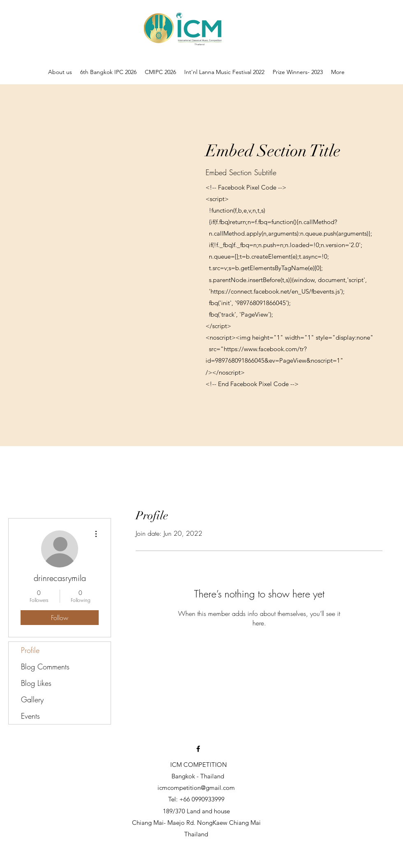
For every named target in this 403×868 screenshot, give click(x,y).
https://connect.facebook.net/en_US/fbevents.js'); (278, 291)
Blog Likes (36, 683)
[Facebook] (198, 749)
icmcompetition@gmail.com (196, 788)
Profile (30, 650)
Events (30, 716)
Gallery (32, 699)
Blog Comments (45, 667)
